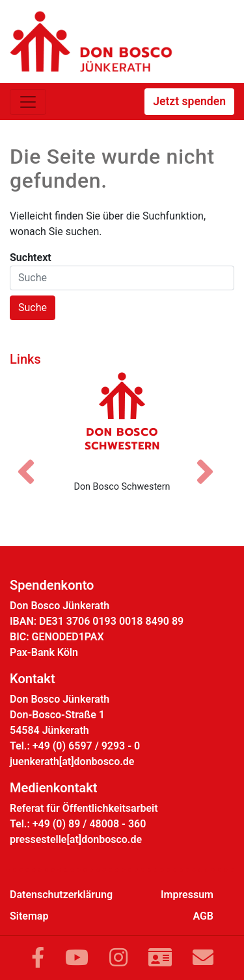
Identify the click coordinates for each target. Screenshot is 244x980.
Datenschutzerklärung (61, 895)
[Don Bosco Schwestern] (122, 421)
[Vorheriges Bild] (33, 460)
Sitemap (29, 916)
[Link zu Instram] (118, 958)
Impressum (187, 895)
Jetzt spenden (189, 101)
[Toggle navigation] (28, 102)
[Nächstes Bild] (211, 460)
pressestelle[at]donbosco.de (76, 839)
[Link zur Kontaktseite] (160, 958)
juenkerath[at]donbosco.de (72, 761)
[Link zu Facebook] (38, 958)
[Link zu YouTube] (77, 958)
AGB (203, 916)
